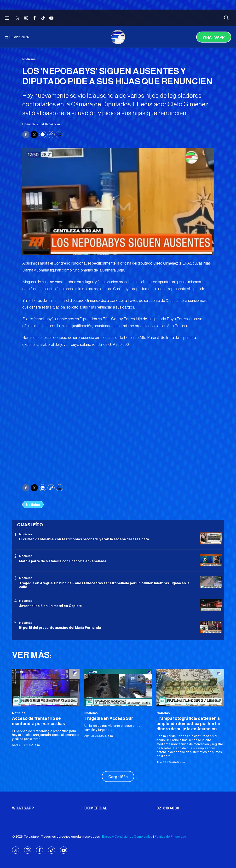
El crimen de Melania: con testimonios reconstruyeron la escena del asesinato (84, 539)
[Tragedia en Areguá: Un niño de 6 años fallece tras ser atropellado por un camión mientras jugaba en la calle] (211, 582)
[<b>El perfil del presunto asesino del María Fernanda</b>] (211, 627)
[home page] (118, 37)
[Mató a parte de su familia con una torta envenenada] (211, 560)
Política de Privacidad (170, 836)
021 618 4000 (168, 808)
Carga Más (118, 777)
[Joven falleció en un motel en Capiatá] (211, 605)
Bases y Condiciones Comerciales (127, 836)
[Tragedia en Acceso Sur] (118, 688)
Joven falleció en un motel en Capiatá (50, 606)
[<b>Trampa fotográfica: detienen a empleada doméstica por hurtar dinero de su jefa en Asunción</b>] (190, 688)
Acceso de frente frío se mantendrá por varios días (38, 721)
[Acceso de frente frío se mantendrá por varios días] (46, 688)
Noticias (29, 59)
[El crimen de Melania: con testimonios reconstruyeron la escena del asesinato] (211, 539)
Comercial (96, 808)
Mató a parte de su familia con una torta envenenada (63, 561)
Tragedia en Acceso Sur (109, 718)
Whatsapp (214, 37)
